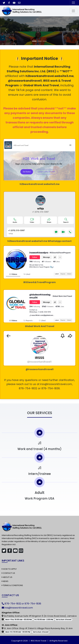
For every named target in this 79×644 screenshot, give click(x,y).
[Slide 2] (39, 41)
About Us (7, 577)
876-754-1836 (33, 604)
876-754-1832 (13, 604)
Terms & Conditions (12, 585)
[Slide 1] (34, 41)
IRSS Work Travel (39, 641)
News (5, 581)
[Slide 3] (45, 41)
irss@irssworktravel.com (19, 608)
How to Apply (9, 569)
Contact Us (8, 573)
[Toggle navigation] (73, 3)
